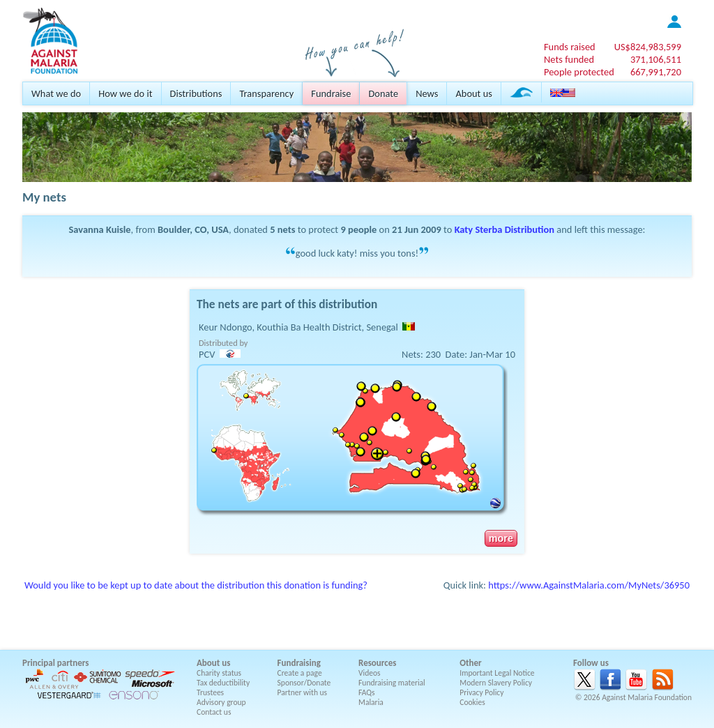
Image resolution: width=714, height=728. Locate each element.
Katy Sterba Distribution (504, 229)
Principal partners (55, 663)
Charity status (219, 673)
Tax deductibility (223, 683)
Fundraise (331, 93)
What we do (56, 93)
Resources (377, 663)
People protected (579, 72)
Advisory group (221, 702)
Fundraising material (392, 683)
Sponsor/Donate (304, 683)
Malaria (371, 702)
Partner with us (303, 692)
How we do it (125, 93)
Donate (383, 93)
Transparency (266, 93)
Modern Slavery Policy (496, 683)
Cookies (472, 702)
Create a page (300, 673)
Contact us (214, 712)
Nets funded (569, 59)
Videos (370, 673)
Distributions (196, 93)
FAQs (367, 692)
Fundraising (299, 663)
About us (473, 93)
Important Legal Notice (497, 673)
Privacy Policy (481, 692)
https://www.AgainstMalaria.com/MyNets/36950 (589, 585)
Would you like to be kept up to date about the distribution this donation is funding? (196, 585)
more (501, 538)
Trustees (210, 692)
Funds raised (570, 47)
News (427, 93)
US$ (648, 47)
